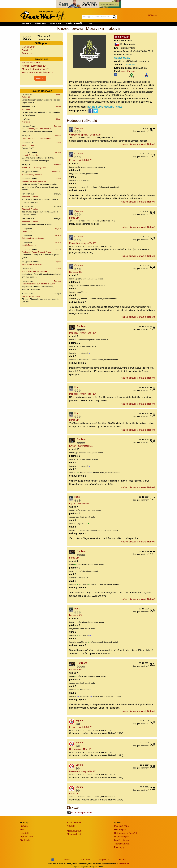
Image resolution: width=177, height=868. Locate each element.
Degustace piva (122, 837)
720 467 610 (129, 65)
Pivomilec (57, 165)
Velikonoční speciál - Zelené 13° (38, 72)
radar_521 (56, 172)
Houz (58, 94)
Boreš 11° (27, 50)
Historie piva (120, 830)
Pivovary (24, 826)
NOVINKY (26, 24)
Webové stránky (122, 58)
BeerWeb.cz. (124, 864)
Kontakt (67, 860)
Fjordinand (82, 326)
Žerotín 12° (27, 54)
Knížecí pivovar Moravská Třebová (105, 107)
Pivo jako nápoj (122, 826)
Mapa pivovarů (74, 831)
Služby (122, 860)
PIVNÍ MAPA (56, 24)
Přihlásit (153, 15)
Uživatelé (24, 833)
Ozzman (57, 126)
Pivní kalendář (74, 823)
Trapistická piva (122, 844)
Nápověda (104, 860)
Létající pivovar (122, 840)
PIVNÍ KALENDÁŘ (74, 24)
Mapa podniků (74, 834)
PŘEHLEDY (41, 24)
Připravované (26, 837)
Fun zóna (85, 860)
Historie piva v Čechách (126, 833)
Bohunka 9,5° (29, 47)
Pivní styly (25, 840)
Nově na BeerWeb (41, 91)
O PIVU (90, 24)
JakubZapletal (128, 71)
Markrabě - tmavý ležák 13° (35, 69)
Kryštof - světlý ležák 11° (34, 66)
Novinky (71, 826)
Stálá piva (41, 43)
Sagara (58, 228)
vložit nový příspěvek (79, 813)
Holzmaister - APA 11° (33, 62)
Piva (22, 830)
